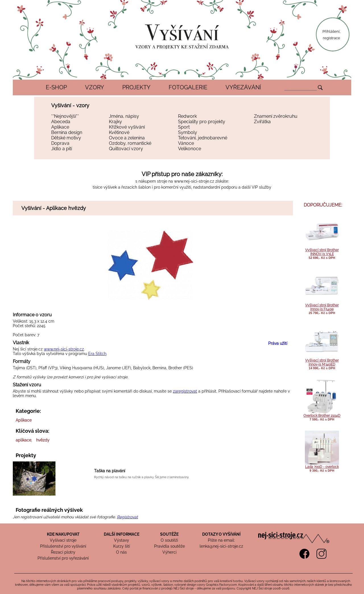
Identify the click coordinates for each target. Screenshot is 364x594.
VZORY (95, 87)
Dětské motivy (66, 138)
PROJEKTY (136, 87)
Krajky (115, 122)
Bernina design (67, 132)
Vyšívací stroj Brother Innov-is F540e (322, 307)
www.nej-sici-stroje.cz (194, 181)
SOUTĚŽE (169, 534)
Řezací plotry (63, 552)
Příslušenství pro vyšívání (63, 546)
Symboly (188, 132)
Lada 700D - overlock (322, 467)
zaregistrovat (185, 391)
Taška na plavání (110, 471)
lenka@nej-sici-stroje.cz (221, 546)
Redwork (187, 116)
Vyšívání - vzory (70, 105)
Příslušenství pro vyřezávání (63, 558)
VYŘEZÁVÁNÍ (243, 87)
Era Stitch (97, 354)
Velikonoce (190, 149)
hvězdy (43, 440)
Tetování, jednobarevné (203, 138)
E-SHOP (56, 87)
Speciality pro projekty (202, 122)
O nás (121, 552)
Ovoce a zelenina (127, 138)
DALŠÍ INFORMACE (122, 534)
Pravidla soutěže (169, 546)
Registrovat (127, 517)
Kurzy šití (122, 546)
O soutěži (169, 540)
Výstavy (122, 540)
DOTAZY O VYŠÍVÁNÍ (221, 534)
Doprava (60, 143)
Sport (184, 127)
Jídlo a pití (62, 149)
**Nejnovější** (65, 116)
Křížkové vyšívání (127, 127)
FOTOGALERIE (188, 87)
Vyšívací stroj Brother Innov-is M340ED (322, 362)
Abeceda (61, 122)
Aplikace (60, 127)
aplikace (23, 440)
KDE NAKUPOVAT (63, 534)
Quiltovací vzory (126, 149)
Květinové (119, 132)
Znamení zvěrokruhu (276, 116)
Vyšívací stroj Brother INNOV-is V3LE (322, 252)
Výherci (169, 552)
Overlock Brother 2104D (322, 416)
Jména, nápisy (124, 116)
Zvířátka (262, 122)
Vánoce (186, 143)
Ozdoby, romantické (130, 143)
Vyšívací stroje (63, 540)
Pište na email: (221, 540)
